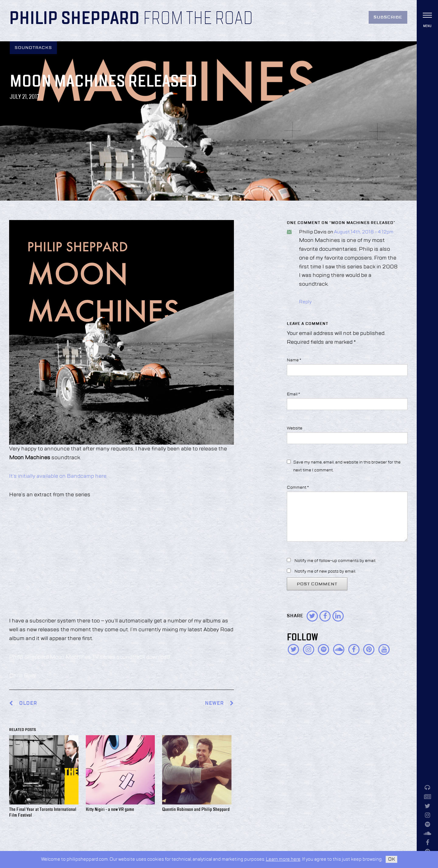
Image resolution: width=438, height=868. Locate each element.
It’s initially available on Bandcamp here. (58, 476)
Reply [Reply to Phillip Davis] (305, 302)
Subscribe (388, 17)
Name (294, 360)
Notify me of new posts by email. (325, 571)
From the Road (198, 19)
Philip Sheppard (74, 19)
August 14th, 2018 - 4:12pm (364, 232)
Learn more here (283, 859)
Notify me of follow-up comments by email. (335, 561)
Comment (298, 487)
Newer (219, 703)
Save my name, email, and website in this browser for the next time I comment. (347, 466)
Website (295, 428)
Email (293, 394)
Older (28, 703)
